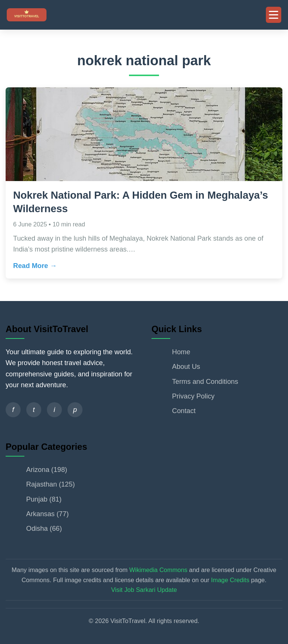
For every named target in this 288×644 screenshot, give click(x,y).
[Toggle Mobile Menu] (274, 15)
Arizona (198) (47, 470)
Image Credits (230, 580)
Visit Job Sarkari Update (144, 590)
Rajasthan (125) (51, 484)
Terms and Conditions (205, 381)
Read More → (35, 266)
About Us (186, 366)
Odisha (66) (44, 528)
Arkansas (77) (48, 514)
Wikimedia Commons (158, 570)
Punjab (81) (44, 499)
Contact (184, 411)
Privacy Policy (193, 396)
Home (181, 352)
